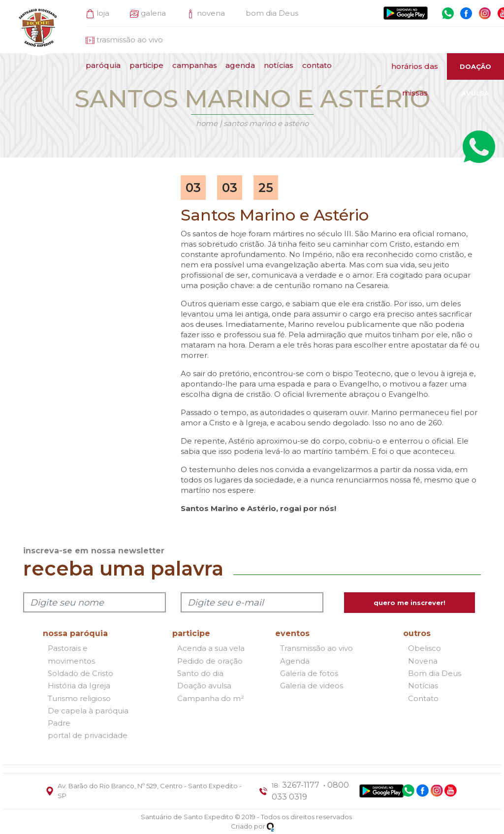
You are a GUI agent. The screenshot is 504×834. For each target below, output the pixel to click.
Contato (423, 698)
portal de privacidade (88, 736)
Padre (59, 723)
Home (207, 123)
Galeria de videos (312, 686)
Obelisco (425, 649)
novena (211, 13)
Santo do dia (200, 673)
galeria (153, 13)
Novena (423, 661)
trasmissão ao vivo (130, 40)
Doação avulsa (204, 686)
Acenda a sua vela (211, 649)
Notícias (423, 686)
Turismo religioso (79, 698)
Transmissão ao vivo (316, 649)
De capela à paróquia (88, 711)
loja (103, 13)
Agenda (295, 661)
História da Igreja (79, 686)
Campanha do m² (211, 698)
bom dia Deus (272, 13)
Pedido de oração (210, 661)
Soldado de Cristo (80, 673)
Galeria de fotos (309, 673)
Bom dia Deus (435, 673)
